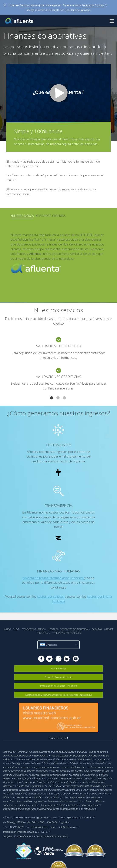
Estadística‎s (29, 629)
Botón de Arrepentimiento (58, 677)
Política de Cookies (93, 5)
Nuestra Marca (22, 216)
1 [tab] (52, 398)
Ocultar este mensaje (78, 10)
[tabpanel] (58, 366)
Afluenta (20, 21)
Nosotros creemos (51, 216)
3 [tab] (65, 398)
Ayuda (7, 629)
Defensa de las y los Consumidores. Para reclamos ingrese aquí (59, 695)
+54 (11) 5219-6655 (13, 827)
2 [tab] (58, 398)
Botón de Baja (59, 668)
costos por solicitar (51, 597)
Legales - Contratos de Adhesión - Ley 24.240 (75, 629)
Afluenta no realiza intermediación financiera (53, 578)
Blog (16, 629)
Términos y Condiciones (67, 633)
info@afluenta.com (69, 827)
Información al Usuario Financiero (59, 686)
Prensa (42, 629)
